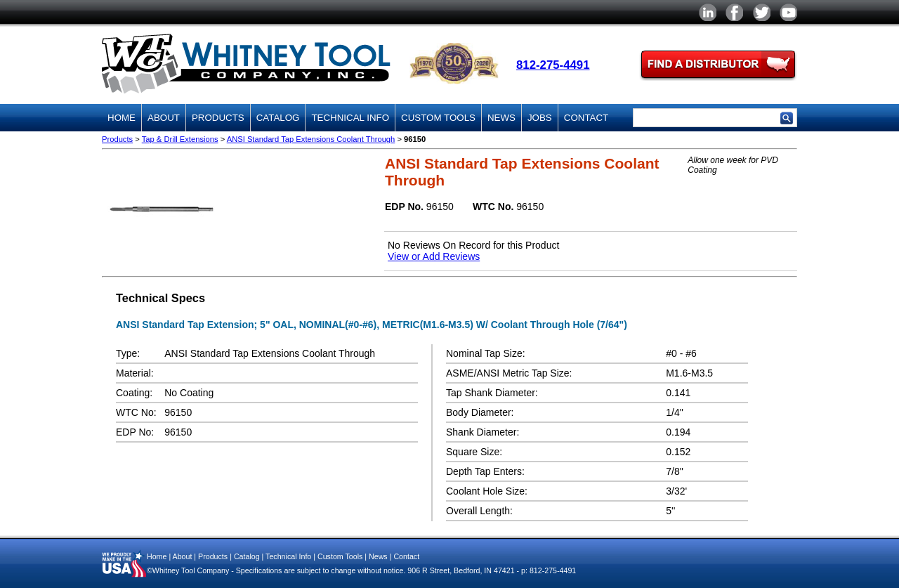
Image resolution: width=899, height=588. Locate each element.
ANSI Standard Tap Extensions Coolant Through (311, 139)
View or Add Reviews (434, 256)
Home (122, 118)
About (164, 118)
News (501, 118)
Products (218, 118)
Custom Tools (438, 118)
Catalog (278, 118)
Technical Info (350, 118)
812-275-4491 (553, 65)
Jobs (540, 118)
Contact (586, 118)
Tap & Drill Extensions (180, 139)
